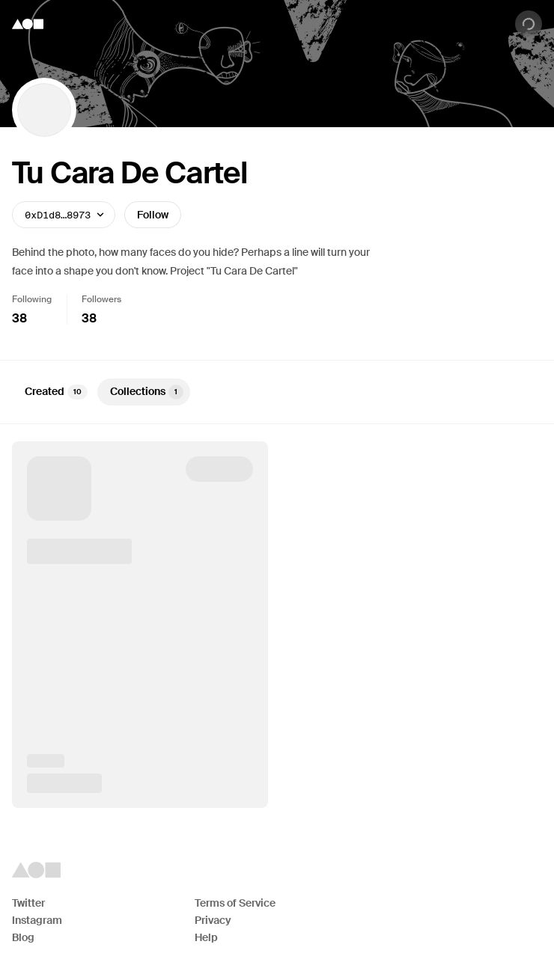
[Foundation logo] (28, 24)
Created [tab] (56, 392)
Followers (101, 299)
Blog (23, 937)
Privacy (213, 920)
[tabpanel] (277, 625)
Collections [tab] (147, 392)
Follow (153, 215)
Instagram (37, 920)
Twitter (28, 903)
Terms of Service (235, 903)
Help (206, 937)
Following (32, 299)
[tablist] (277, 392)
